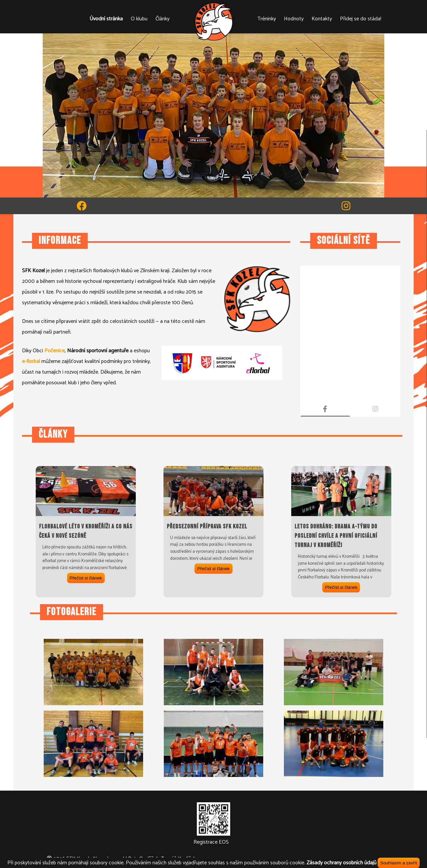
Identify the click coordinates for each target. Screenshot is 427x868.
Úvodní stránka (106, 19)
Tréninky (267, 19)
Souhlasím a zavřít (399, 863)
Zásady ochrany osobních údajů (341, 863)
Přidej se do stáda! (361, 19)
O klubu (139, 19)
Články (162, 19)
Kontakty (322, 19)
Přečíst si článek (86, 578)
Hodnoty (294, 19)
